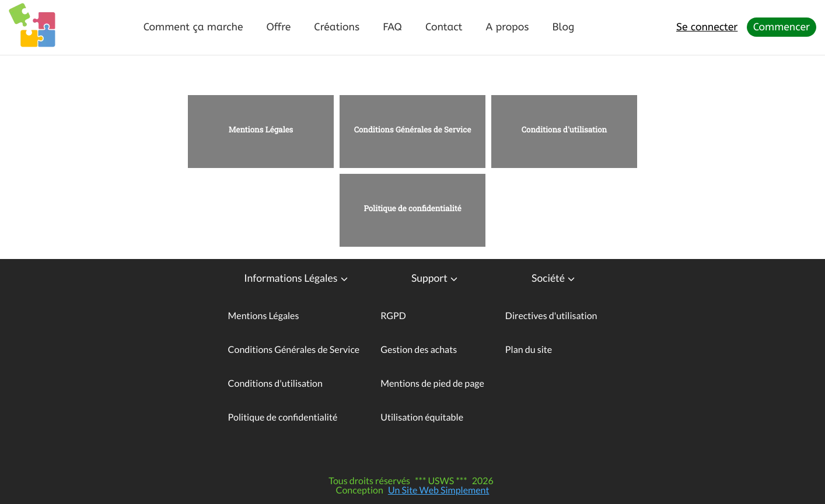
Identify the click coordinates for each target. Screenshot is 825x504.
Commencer (782, 27)
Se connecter (707, 27)
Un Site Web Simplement (439, 490)
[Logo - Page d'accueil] (32, 26)
